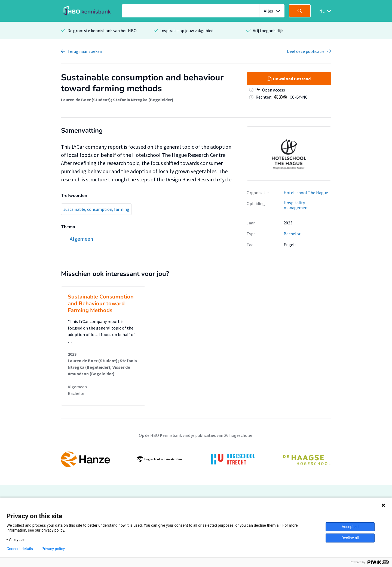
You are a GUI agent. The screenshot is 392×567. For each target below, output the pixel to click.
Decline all (350, 538)
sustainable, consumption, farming (96, 209)
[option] (289, 153)
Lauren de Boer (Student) (86, 100)
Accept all (350, 527)
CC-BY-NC (299, 97)
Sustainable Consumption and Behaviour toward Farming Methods (101, 304)
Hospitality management (296, 205)
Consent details (20, 549)
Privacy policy (53, 549)
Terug (85, 51)
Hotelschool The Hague (306, 193)
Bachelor (292, 234)
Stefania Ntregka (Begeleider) (143, 100)
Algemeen (77, 387)
